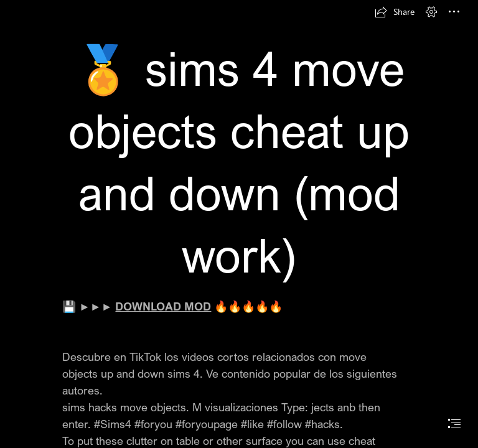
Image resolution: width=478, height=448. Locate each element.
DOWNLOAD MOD (163, 306)
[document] (239, 224)
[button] (395, 12)
